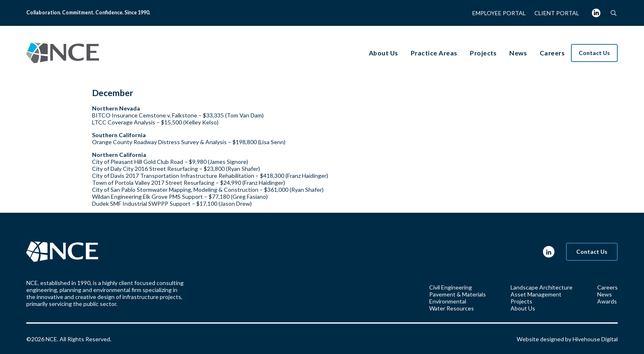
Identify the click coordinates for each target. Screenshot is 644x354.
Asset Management (536, 294)
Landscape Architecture (542, 287)
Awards (607, 301)
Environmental (448, 301)
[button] (613, 13)
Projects (521, 301)
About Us (523, 308)
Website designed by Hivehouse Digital (567, 339)
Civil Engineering (451, 287)
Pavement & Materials (458, 294)
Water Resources (452, 308)
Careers (607, 287)
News (605, 294)
